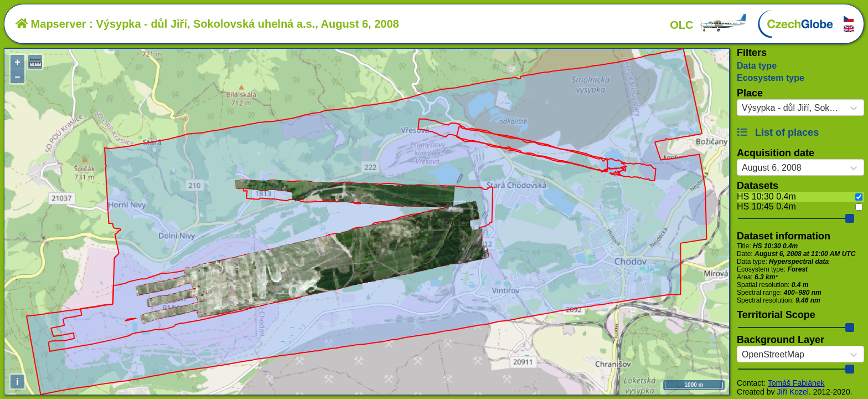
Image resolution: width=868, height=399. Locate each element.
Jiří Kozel (793, 392)
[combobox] (742, 108)
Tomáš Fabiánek (796, 383)
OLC (709, 25)
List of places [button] (778, 132)
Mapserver (51, 24)
